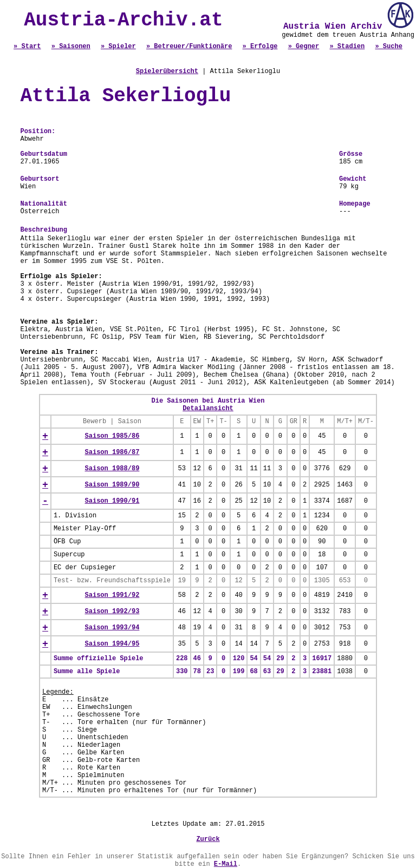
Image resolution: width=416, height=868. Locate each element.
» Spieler (118, 47)
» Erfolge (260, 47)
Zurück (208, 839)
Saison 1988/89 (112, 469)
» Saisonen (71, 47)
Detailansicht (208, 409)
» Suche (388, 47)
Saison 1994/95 (112, 644)
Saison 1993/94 (112, 628)
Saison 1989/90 (112, 485)
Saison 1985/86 (112, 436)
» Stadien (347, 47)
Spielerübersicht (167, 71)
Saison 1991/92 (112, 595)
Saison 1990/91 (112, 501)
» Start (27, 47)
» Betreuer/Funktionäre (189, 47)
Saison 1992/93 (112, 611)
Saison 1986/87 (112, 452)
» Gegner (304, 47)
